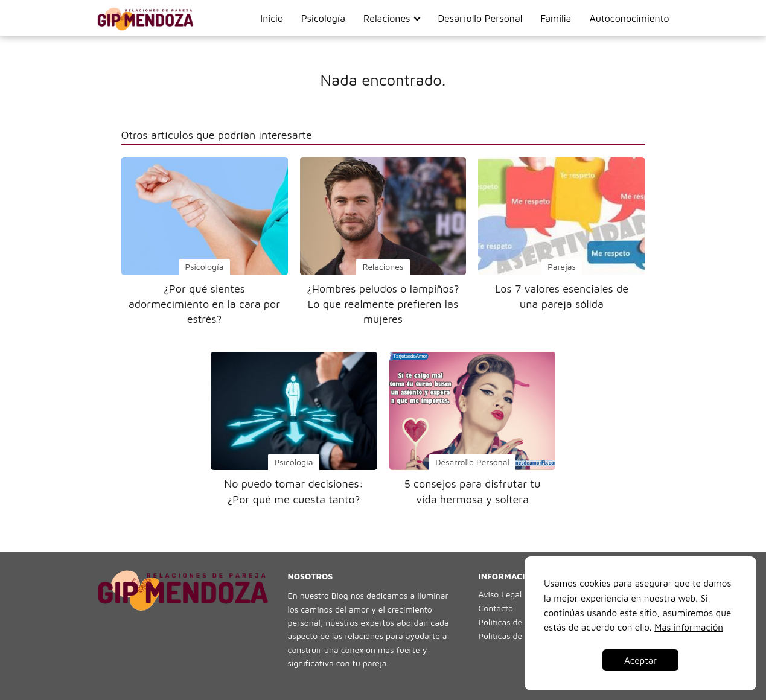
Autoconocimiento (629, 18)
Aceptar (640, 660)
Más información (689, 627)
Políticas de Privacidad (522, 636)
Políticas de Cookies (517, 622)
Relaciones (387, 18)
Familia (556, 18)
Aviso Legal (500, 594)
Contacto (496, 608)
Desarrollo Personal (480, 18)
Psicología (323, 18)
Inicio (272, 18)
